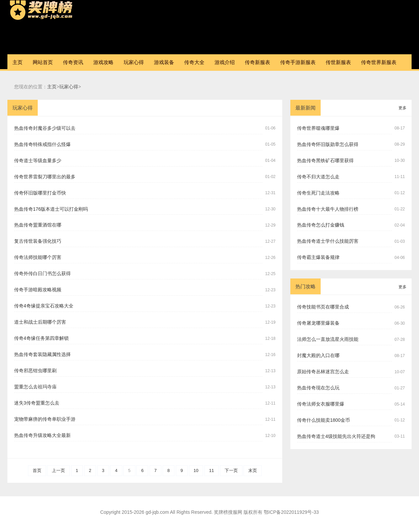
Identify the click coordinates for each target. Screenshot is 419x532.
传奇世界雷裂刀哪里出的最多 (45, 177)
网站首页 (43, 62)
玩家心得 (134, 62)
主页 (18, 62)
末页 (253, 470)
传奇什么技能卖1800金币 (324, 420)
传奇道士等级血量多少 (38, 160)
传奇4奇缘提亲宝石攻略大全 (44, 306)
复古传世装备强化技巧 (38, 241)
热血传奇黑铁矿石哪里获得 (325, 160)
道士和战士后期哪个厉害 (40, 322)
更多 (402, 108)
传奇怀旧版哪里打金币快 (40, 193)
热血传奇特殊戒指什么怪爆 (42, 144)
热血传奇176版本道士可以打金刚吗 (51, 209)
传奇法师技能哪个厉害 (38, 257)
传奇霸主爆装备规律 (318, 257)
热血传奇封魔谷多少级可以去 (45, 128)
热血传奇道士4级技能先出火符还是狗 (336, 436)
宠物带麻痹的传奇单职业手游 (45, 419)
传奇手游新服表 (298, 62)
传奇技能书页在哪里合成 (323, 307)
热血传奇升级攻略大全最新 (42, 435)
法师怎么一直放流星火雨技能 (328, 339)
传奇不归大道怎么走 (318, 177)
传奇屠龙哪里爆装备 (318, 323)
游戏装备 (164, 62)
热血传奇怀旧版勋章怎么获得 (328, 144)
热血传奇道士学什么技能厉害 (328, 241)
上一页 (58, 470)
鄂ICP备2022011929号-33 (291, 512)
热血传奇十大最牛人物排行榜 (328, 209)
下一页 (231, 470)
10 (196, 470)
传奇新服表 (257, 62)
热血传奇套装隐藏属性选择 (42, 354)
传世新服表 (338, 62)
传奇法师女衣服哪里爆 (321, 404)
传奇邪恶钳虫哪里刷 (35, 371)
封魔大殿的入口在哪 (318, 355)
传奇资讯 (73, 62)
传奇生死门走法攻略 (318, 193)
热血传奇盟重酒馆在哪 (38, 225)
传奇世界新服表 (379, 62)
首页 (37, 470)
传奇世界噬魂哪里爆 (318, 128)
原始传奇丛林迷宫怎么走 (323, 372)
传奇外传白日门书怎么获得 (42, 273)
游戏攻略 (103, 62)
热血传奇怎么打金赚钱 (321, 225)
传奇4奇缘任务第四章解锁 (41, 338)
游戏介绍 (225, 62)
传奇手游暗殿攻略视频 (38, 290)
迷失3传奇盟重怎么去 (37, 403)
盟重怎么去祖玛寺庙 (35, 387)
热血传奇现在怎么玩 (318, 388)
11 (212, 470)
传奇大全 (194, 62)
